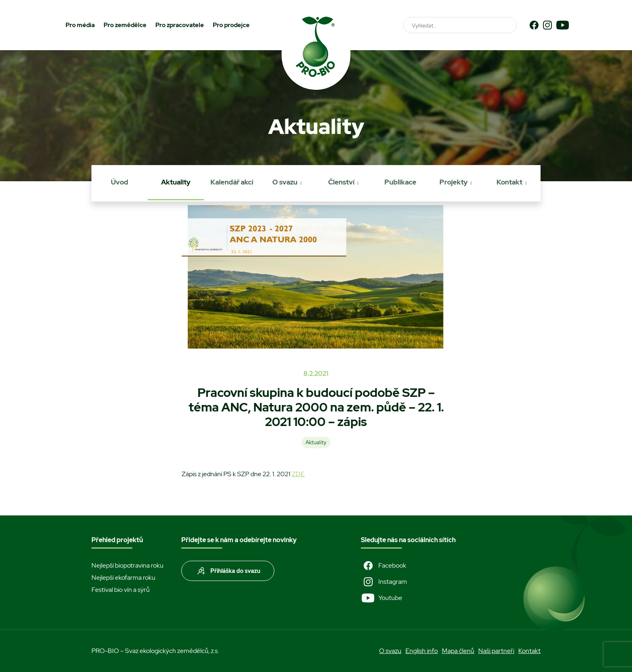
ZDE (298, 474)
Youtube (382, 598)
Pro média (80, 25)
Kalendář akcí (232, 182)
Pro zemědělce (125, 25)
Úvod (120, 182)
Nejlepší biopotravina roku (127, 565)
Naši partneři (496, 651)
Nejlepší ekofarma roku (123, 578)
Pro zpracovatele (180, 25)
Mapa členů (458, 651)
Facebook (384, 566)
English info (422, 651)
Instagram (384, 582)
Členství (341, 182)
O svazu (285, 182)
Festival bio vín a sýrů (121, 590)
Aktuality (176, 182)
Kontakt (509, 182)
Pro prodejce (231, 25)
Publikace (400, 182)
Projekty (454, 182)
